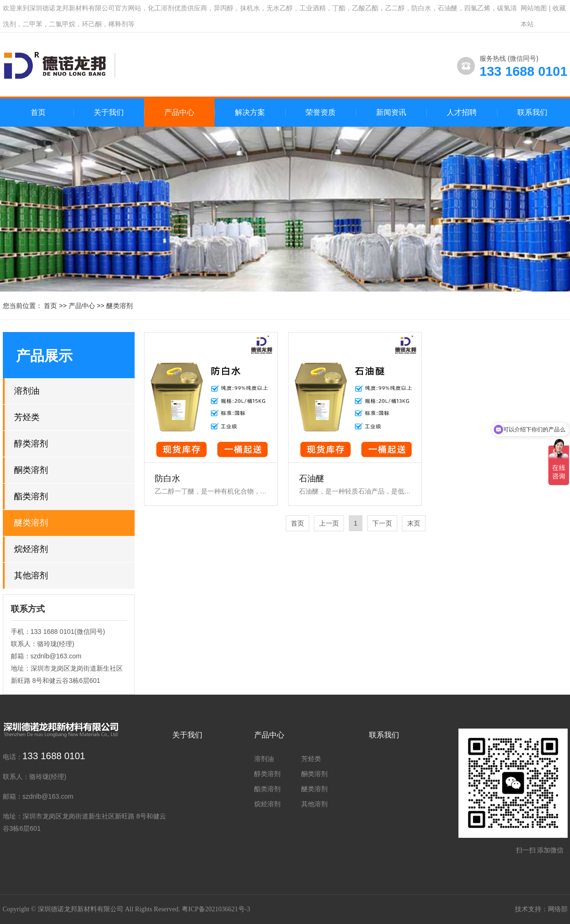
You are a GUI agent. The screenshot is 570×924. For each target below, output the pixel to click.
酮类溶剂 (31, 470)
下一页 (382, 523)
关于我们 (187, 735)
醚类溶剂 (120, 306)
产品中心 (82, 306)
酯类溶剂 (31, 496)
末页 (414, 523)
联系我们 (384, 735)
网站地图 (534, 8)
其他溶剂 (31, 575)
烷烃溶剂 (31, 549)
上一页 (329, 523)
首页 (38, 112)
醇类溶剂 (31, 444)
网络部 (558, 909)
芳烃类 (27, 417)
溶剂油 (27, 391)
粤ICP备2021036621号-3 (216, 909)
